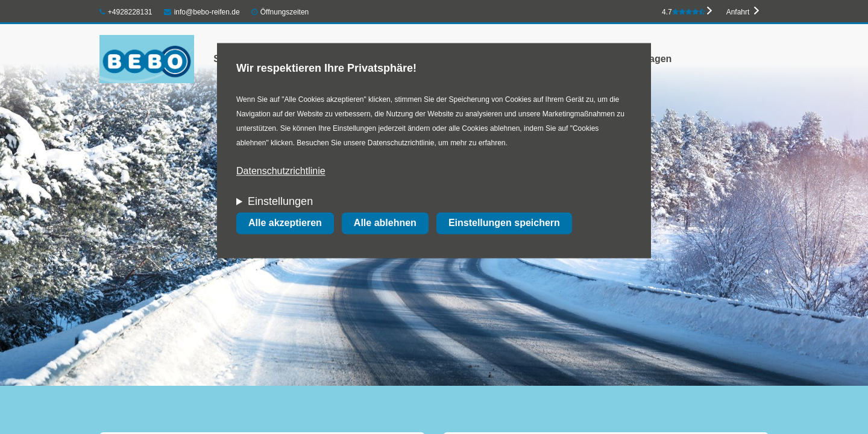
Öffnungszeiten (285, 12)
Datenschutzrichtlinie (281, 171)
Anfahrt (738, 12)
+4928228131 (126, 12)
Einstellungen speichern (504, 223)
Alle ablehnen (385, 223)
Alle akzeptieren (285, 223)
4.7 (684, 12)
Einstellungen (280, 202)
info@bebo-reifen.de (202, 12)
